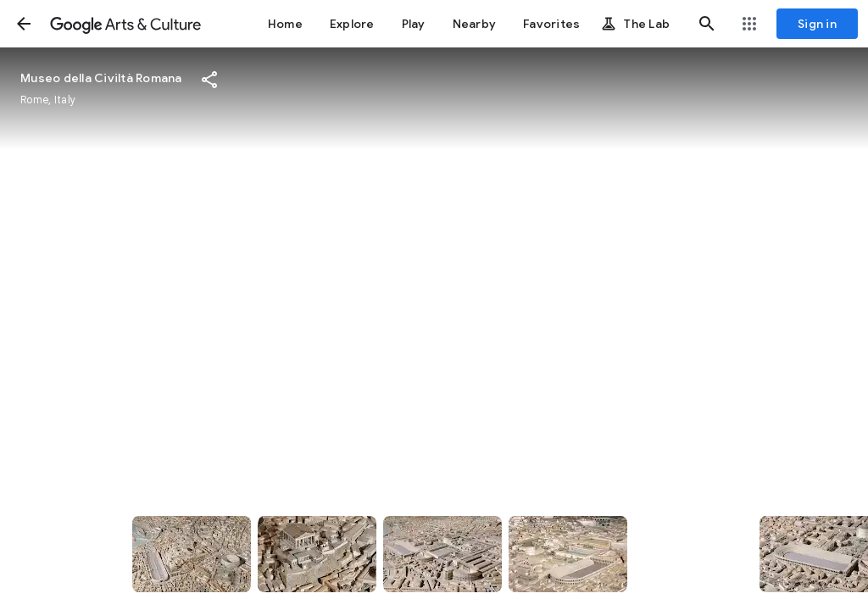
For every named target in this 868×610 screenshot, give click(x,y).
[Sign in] (817, 24)
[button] (24, 24)
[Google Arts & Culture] (125, 24)
